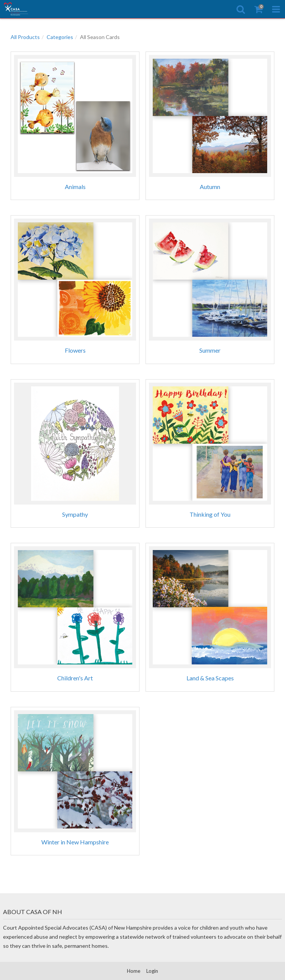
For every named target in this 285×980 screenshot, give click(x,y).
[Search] (240, 9)
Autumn (210, 187)
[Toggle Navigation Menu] (276, 9)
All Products (25, 37)
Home (134, 971)
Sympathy (75, 514)
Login (152, 971)
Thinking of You (210, 514)
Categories (60, 37)
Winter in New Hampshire (75, 842)
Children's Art (75, 678)
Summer (210, 350)
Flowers (75, 350)
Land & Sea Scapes (210, 678)
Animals (75, 187)
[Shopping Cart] (258, 9)
